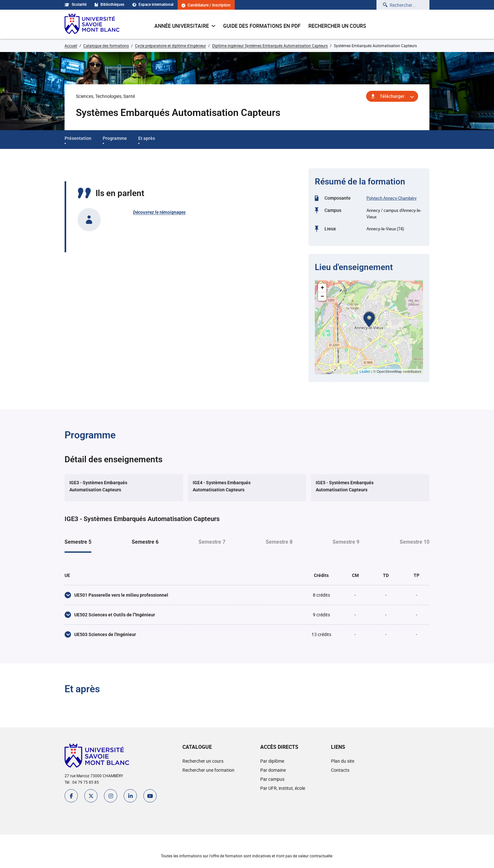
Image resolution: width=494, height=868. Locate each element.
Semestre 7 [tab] (212, 542)
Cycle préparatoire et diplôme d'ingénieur (170, 46)
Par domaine (273, 770)
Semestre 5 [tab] (78, 542)
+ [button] (322, 288)
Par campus (272, 779)
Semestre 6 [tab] (145, 542)
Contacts (340, 770)
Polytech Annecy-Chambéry (391, 198)
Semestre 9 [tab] (346, 542)
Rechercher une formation (208, 770)
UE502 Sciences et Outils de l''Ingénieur (115, 615)
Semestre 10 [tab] (415, 542)
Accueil (71, 46)
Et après (147, 138)
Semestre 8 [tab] (279, 542)
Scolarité (76, 5)
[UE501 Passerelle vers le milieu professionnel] (68, 595)
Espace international (153, 5)
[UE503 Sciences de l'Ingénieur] (68, 634)
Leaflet (365, 371)
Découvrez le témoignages (159, 212)
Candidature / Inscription (206, 5)
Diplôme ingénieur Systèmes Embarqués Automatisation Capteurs (270, 46)
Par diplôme (272, 761)
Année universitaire (185, 26)
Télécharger (392, 96)
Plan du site (343, 761)
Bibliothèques (109, 5)
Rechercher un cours (337, 26)
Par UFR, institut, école (283, 788)
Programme (115, 138)
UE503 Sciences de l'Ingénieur (105, 634)
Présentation (78, 138)
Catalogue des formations (106, 46)
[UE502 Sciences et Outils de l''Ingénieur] (68, 615)
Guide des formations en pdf (262, 26)
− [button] (322, 297)
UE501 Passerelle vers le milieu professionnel (121, 595)
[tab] (124, 488)
